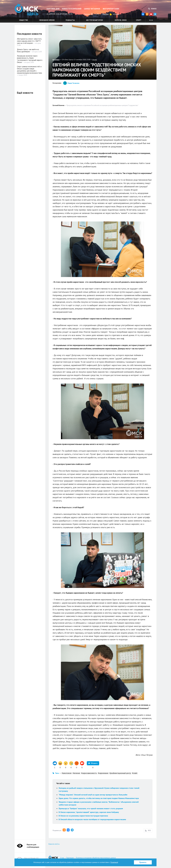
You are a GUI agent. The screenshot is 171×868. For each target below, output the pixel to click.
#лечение (76, 773)
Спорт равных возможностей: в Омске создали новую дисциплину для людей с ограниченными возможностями (29, 70)
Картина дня (53, 9)
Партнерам (70, 858)
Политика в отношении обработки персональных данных (96, 858)
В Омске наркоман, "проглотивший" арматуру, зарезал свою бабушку (89, 812)
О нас (62, 858)
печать (95, 60)
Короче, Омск (121, 20)
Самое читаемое (92, 9)
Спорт (139, 20)
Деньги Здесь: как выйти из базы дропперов (28, 50)
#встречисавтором (94, 20)
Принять (143, 862)
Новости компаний (72, 9)
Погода (87, 14)
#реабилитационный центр (120, 773)
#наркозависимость (89, 773)
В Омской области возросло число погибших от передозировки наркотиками (92, 819)
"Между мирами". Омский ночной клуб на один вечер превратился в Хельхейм (93, 795)
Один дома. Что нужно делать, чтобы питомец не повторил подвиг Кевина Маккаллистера (99, 798)
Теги (57, 773)
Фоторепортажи (111, 9)
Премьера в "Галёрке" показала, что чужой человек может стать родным (91, 808)
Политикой (114, 862)
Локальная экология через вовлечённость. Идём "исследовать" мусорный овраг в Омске (30, 59)
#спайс (135, 773)
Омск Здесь (26, 10)
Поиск (152, 9)
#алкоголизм (67, 773)
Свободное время (47, 20)
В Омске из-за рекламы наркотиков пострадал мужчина (83, 816)
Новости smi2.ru (54, 844)
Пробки (106, 14)
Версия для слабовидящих (33, 846)
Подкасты (70, 20)
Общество (24, 20)
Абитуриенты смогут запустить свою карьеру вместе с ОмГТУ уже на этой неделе (29, 41)
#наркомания (103, 773)
